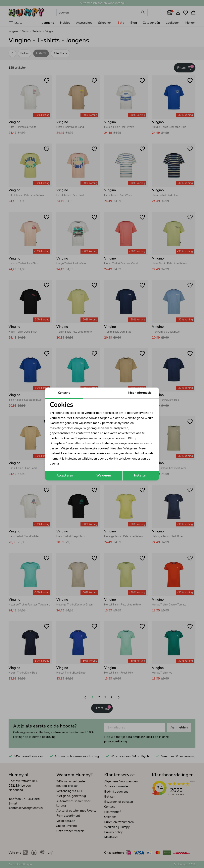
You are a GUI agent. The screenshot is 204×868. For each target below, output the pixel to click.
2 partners (107, 423)
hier (71, 453)
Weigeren (104, 475)
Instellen (141, 475)
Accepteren (65, 475)
